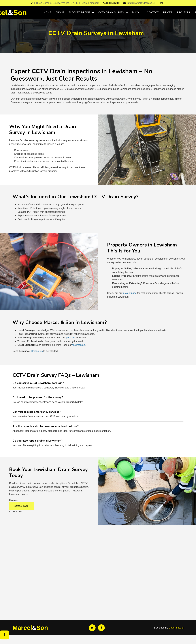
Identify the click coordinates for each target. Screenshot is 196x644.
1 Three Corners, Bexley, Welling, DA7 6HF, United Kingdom (65, 3)
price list (71, 338)
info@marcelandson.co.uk (139, 3)
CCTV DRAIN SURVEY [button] (112, 13)
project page (130, 293)
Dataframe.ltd (176, 628)
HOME (47, 13)
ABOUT (60, 13)
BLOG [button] (136, 13)
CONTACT (153, 13)
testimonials (79, 345)
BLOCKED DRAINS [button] (80, 13)
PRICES (168, 13)
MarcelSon (30, 628)
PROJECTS (183, 13)
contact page (21, 506)
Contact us (37, 351)
